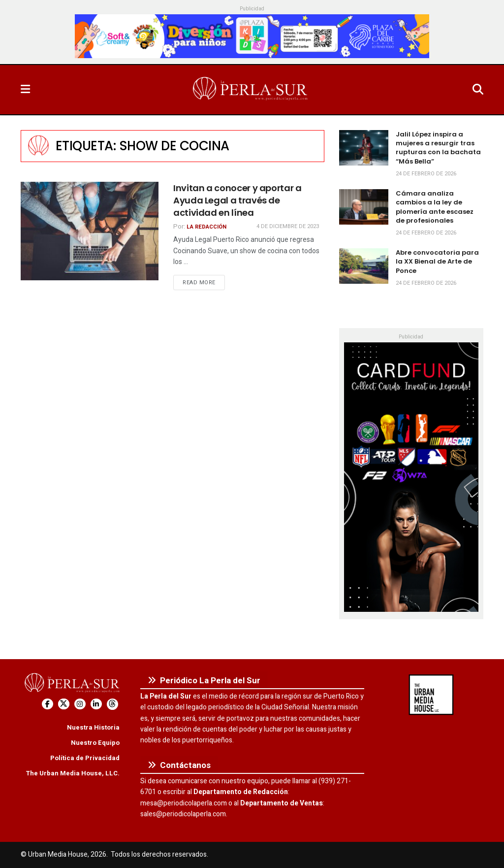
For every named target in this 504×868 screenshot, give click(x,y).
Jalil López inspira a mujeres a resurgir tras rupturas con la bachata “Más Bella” (438, 148)
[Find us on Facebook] (47, 704)
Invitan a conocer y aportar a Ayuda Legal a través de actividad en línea (237, 200)
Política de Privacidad (85, 758)
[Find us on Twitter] (64, 704)
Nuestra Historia (93, 727)
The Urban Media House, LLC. (73, 773)
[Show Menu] (25, 90)
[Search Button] (478, 90)
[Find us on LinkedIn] (96, 704)
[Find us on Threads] (112, 704)
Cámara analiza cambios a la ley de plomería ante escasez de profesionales (435, 207)
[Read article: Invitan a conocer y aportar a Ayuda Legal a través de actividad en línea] (90, 231)
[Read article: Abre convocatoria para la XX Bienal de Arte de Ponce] (364, 266)
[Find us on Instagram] (80, 704)
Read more (204, 282)
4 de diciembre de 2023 (288, 226)
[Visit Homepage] (251, 90)
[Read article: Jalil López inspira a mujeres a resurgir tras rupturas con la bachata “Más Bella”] (364, 148)
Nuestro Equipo (95, 743)
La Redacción (206, 227)
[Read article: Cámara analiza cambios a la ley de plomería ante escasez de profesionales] (364, 207)
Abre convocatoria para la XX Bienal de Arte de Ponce (437, 261)
